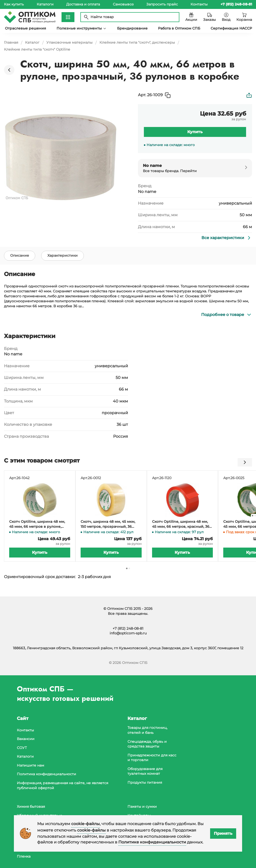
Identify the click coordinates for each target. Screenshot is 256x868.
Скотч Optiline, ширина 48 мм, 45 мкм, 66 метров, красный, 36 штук (181, 527)
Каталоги (45, 4)
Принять (223, 833)
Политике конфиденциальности (152, 842)
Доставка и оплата (83, 4)
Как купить (14, 4)
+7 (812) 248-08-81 (128, 628)
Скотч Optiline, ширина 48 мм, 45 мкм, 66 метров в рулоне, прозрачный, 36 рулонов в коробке (37, 527)
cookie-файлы (85, 824)
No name (147, 192)
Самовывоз (123, 4)
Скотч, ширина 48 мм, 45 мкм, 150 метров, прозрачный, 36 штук (108, 527)
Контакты (199, 4)
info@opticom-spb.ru (128, 633)
